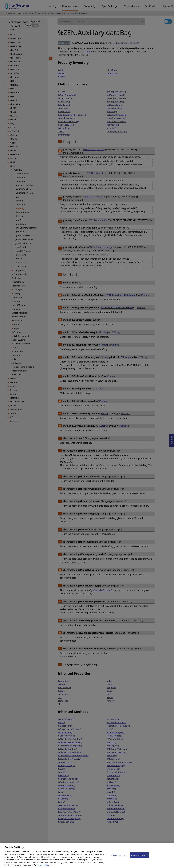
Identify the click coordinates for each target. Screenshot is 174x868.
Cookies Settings (119, 858)
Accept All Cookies (139, 858)
